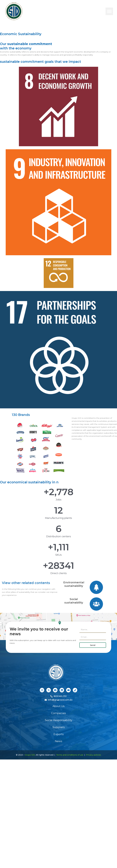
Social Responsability (58, 720)
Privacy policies (94, 755)
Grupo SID (30, 755)
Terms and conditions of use (70, 755)
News (58, 741)
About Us (59, 706)
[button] (109, 11)
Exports (59, 734)
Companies (58, 713)
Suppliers (59, 727)
